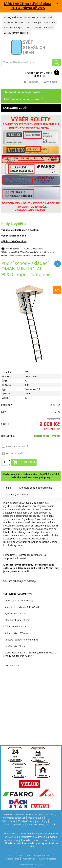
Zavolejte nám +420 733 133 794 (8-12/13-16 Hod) (28, 17)
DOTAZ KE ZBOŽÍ (14, 454)
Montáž (37, 28)
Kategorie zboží (31, 108)
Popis (8, 488)
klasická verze (12, 859)
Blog (28, 28)
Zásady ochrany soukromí (17, 33)
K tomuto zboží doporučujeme (36, 488)
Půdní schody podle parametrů (24, 99)
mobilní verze (29, 859)
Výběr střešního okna (14, 236)
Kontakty (49, 28)
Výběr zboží (50, 23)
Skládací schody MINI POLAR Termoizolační (20, 252)
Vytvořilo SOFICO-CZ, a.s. (31, 864)
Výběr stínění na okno (14, 241)
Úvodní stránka (13, 249)
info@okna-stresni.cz (14, 23)
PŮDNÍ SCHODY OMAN (33, 249)
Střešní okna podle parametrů (23, 92)
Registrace (31, 82)
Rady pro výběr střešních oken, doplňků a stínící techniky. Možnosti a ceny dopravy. (31, 476)
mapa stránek (15, 856)
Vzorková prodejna (13, 28)
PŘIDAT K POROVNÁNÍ (17, 447)
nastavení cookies (48, 859)
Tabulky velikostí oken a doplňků (20, 230)
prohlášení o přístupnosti (38, 856)
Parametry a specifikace (18, 494)
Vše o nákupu (34, 23)
